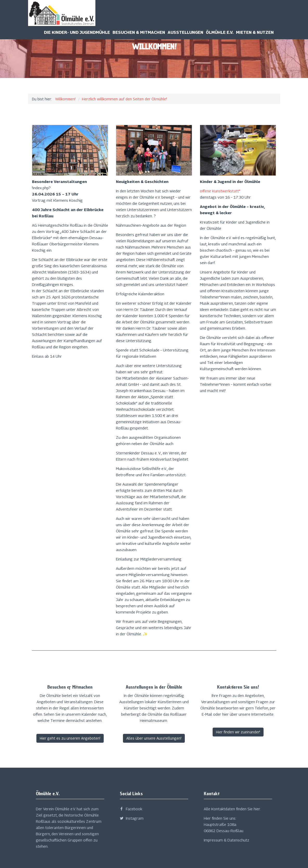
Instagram (132, 818)
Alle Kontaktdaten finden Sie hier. (232, 809)
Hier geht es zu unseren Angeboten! (70, 738)
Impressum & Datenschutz (227, 840)
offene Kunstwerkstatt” (220, 191)
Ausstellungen (185, 32)
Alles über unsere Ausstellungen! (154, 738)
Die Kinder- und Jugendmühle (77, 32)
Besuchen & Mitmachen (139, 32)
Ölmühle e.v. (220, 32)
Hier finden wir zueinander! (238, 732)
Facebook (131, 809)
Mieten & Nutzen (255, 32)
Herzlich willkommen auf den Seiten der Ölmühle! (124, 99)
